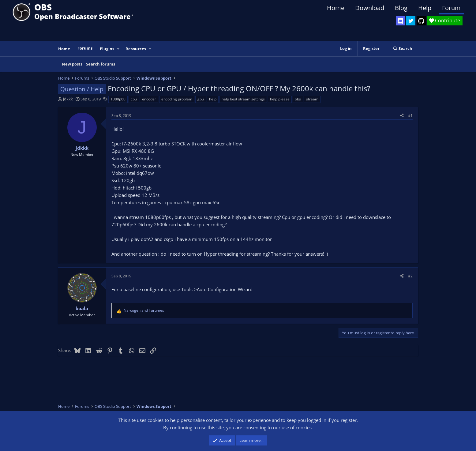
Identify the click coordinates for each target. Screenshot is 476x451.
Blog (401, 8)
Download (370, 8)
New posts (72, 64)
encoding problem (177, 99)
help (213, 99)
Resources (136, 49)
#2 (410, 276)
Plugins (107, 49)
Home (336, 8)
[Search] (403, 49)
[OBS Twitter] (411, 21)
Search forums (101, 64)
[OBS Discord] (400, 21)
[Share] (402, 116)
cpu (134, 99)
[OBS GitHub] (421, 21)
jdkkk (68, 99)
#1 (410, 116)
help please (280, 99)
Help (425, 8)
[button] (118, 49)
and (144, 310)
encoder (149, 99)
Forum (451, 8)
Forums (85, 48)
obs (298, 99)
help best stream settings (243, 99)
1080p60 (118, 99)
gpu (201, 99)
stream (312, 99)
